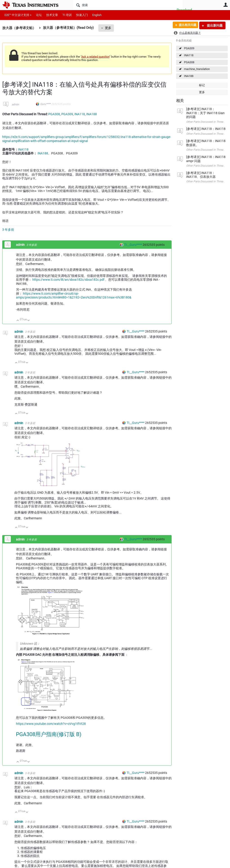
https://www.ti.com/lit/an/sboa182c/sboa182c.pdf (68, 280)
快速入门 (82, 15)
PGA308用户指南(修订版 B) (49, 734)
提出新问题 (214, 25)
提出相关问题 (186, 25)
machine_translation (197, 69)
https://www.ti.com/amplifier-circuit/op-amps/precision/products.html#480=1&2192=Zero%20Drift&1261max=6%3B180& (74, 296)
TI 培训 (67, 15)
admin (15, 104)
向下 (29, 321)
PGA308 (189, 62)
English (97, 15)
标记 (202, 85)
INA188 (189, 76)
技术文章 (52, 15)
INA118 (189, 55)
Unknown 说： (30, 644)
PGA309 (189, 48)
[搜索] (128, 5)
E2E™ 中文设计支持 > (18, 15)
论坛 (39, 15)
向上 (18, 321)
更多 (108, 28)
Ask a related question (95, 57)
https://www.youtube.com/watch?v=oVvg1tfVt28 (51, 724)
